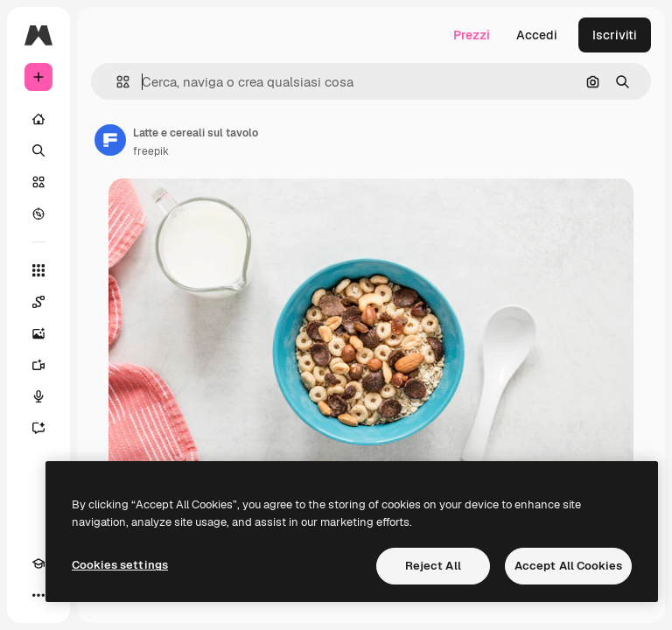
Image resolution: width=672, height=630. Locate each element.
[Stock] (38, 182)
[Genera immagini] (38, 333)
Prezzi (472, 35)
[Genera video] (38, 365)
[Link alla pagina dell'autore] (110, 140)
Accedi (537, 35)
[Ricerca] (38, 150)
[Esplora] (38, 213)
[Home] (38, 119)
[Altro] (38, 595)
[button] (116, 82)
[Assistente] (38, 428)
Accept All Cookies (568, 566)
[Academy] (38, 563)
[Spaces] (38, 302)
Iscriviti (615, 35)
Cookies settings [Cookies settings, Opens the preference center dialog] (120, 565)
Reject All (433, 566)
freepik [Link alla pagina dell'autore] (151, 151)
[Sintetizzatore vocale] (38, 396)
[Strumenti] (38, 270)
